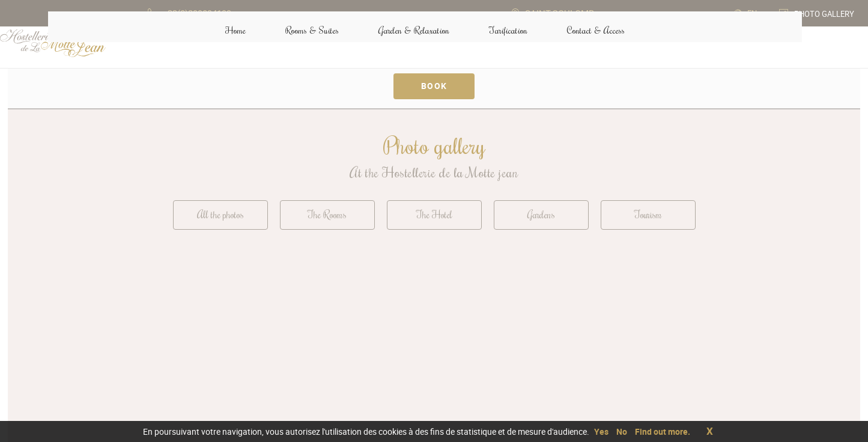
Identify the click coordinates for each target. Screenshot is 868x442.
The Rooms (327, 216)
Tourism (648, 216)
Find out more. (663, 431)
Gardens (541, 216)
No (622, 431)
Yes (601, 431)
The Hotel (434, 216)
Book (434, 86)
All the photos (220, 216)
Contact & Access (593, 363)
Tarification (499, 48)
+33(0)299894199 (594, 343)
